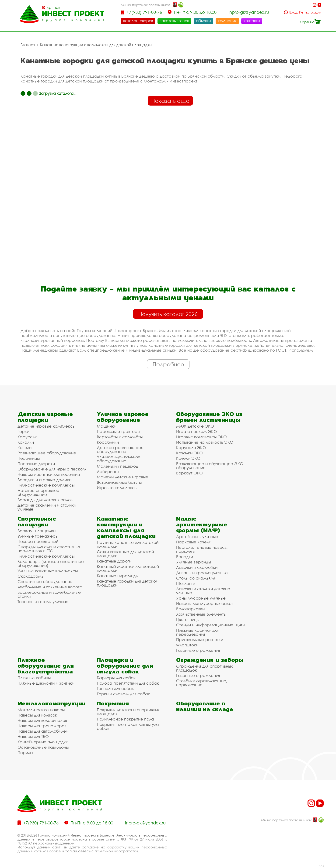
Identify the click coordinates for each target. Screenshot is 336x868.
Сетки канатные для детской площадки (125, 554)
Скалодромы (31, 576)
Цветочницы (188, 619)
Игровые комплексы (117, 488)
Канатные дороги (114, 561)
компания (227, 21)
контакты (252, 21)
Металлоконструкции (51, 703)
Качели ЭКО (188, 458)
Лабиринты (108, 472)
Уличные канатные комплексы (48, 571)
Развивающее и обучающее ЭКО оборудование (210, 466)
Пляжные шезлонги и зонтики (46, 683)
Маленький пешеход (117, 466)
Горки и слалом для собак (123, 694)
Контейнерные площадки (43, 742)
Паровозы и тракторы (118, 431)
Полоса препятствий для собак (128, 683)
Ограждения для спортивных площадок (204, 668)
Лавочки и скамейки (197, 567)
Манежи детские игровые (122, 477)
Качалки (26, 442)
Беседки (185, 557)
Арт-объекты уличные (197, 537)
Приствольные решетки (200, 640)
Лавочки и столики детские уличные (203, 591)
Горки (23, 431)
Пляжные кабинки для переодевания (197, 632)
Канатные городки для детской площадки (128, 583)
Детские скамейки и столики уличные (47, 507)
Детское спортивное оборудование (38, 492)
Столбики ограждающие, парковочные (202, 683)
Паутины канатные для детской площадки (128, 544)
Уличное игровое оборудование (123, 417)
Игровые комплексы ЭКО (201, 437)
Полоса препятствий (38, 541)
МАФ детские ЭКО (195, 426)
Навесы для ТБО (33, 736)
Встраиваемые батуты (119, 482)
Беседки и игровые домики (44, 480)
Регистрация (310, 12)
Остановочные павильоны (43, 747)
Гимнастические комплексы (46, 485)
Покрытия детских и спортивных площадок (128, 712)
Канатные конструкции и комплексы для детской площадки (96, 45)
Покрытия (113, 703)
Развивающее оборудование (47, 453)
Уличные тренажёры (38, 536)
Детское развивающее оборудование (120, 449)
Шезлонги (186, 583)
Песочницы (29, 458)
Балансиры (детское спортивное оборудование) (51, 563)
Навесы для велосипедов (42, 720)
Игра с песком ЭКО (197, 431)
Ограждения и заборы (210, 660)
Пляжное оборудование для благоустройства (46, 666)
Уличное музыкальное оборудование (119, 459)
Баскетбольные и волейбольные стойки (49, 594)
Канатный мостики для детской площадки (128, 568)
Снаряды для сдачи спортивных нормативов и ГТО (49, 549)
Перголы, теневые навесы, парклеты (202, 549)
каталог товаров (138, 21)
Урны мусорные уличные (201, 598)
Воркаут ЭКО (189, 473)
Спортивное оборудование (45, 582)
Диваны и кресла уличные (202, 573)
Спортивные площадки (37, 521)
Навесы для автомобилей (43, 731)
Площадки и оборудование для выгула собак (125, 666)
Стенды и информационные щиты (211, 625)
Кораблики (108, 442)
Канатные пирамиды (118, 576)
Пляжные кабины (34, 678)
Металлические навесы (41, 710)
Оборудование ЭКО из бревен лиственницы (209, 417)
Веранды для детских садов (45, 500)
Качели (24, 448)
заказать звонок (174, 21)
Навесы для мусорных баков (205, 603)
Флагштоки (187, 645)
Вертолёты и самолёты (120, 437)
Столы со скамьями (196, 578)
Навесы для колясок (37, 715)
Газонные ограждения (198, 650)
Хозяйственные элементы (201, 614)
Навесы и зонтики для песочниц (49, 474)
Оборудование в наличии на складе (205, 706)
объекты (203, 21)
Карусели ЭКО (191, 448)
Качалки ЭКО (189, 453)
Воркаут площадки (37, 531)
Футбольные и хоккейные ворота (50, 587)
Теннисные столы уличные (43, 602)
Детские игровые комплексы (46, 426)
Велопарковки (190, 609)
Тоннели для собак (115, 688)
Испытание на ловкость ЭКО (205, 442)
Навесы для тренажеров (42, 726)
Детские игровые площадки (45, 417)
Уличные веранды (194, 562)
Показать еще (170, 101)
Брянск (53, 7)
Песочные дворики (36, 464)
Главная (28, 45)
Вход (293, 12)
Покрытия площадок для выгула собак (128, 726)
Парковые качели (194, 542)
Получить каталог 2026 (168, 314)
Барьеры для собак (116, 678)
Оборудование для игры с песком (52, 469)
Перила (25, 753)
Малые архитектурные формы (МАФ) (202, 524)
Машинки (107, 426)
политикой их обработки (116, 851)
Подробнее (168, 364)
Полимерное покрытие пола (125, 719)
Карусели (27, 437)
